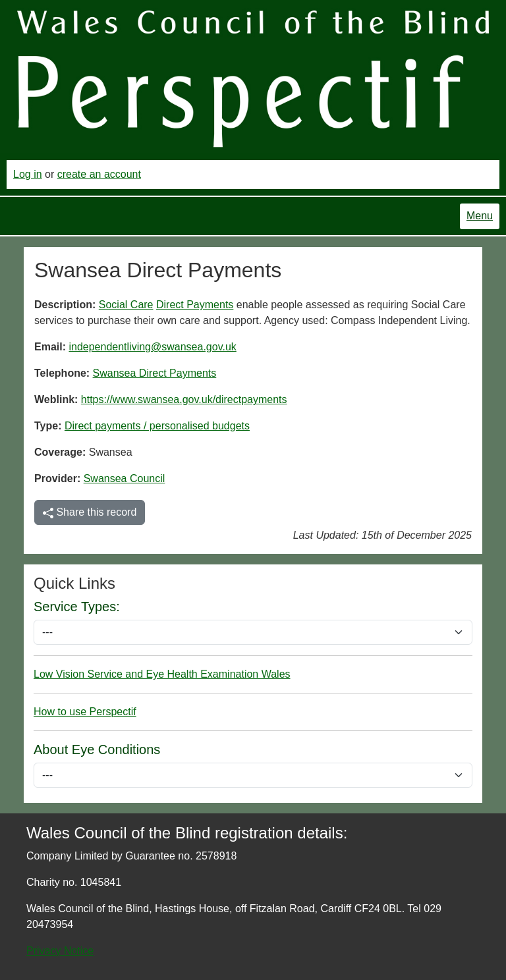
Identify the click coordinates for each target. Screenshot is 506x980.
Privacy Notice (60, 951)
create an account (99, 174)
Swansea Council (125, 478)
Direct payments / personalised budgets (157, 426)
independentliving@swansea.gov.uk (152, 347)
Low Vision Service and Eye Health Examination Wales (162, 674)
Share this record (90, 512)
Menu (480, 216)
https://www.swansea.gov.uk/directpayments (184, 399)
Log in (28, 174)
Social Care (126, 305)
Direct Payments (195, 305)
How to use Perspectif (85, 712)
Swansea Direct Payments (155, 373)
